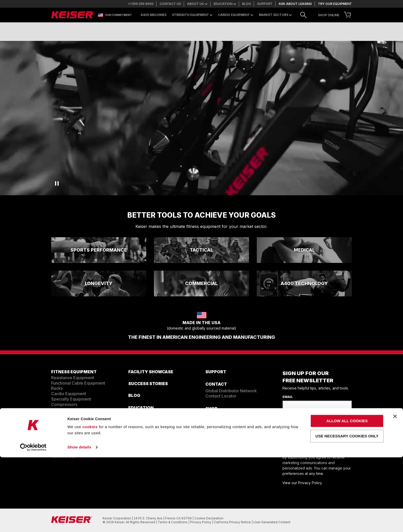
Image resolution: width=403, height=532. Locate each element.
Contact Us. (227, 440)
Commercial (63, 456)
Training (136, 414)
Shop (211, 409)
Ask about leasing (295, 4)
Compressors (64, 404)
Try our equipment (335, 4)
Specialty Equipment (71, 399)
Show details (79, 522)
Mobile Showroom (228, 420)
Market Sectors (275, 15)
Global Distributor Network (231, 391)
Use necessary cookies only (347, 511)
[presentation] (322, 426)
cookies (90, 502)
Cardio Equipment (236, 15)
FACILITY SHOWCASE (151, 372)
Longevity (61, 445)
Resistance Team (145, 425)
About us (197, 4)
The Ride (137, 436)
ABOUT (136, 449)
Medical (59, 451)
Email (288, 397)
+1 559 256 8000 (141, 4)
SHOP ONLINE (329, 15)
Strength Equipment (192, 15)
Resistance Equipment (73, 378)
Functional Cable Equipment (78, 383)
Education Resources (149, 430)
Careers (136, 455)
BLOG (134, 395)
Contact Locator (221, 396)
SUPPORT (216, 372)
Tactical (59, 435)
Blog (246, 4)
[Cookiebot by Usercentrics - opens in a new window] (33, 522)
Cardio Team (141, 420)
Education (225, 4)
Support (265, 4)
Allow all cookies (347, 496)
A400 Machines (154, 15)
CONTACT (216, 384)
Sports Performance (71, 440)
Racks (57, 388)
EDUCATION (141, 408)
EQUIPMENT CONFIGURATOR (82, 417)
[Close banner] (395, 491)
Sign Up (299, 446)
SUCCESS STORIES (148, 384)
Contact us (170, 4)
